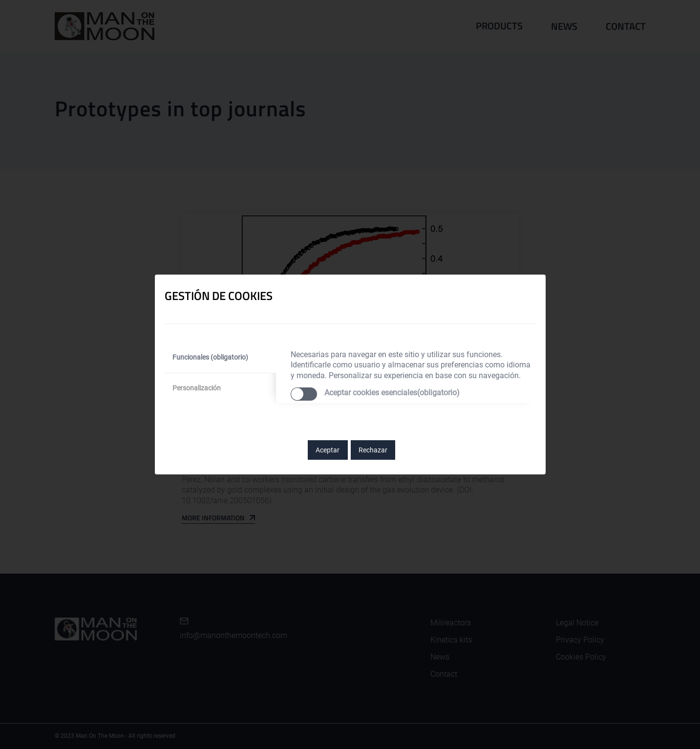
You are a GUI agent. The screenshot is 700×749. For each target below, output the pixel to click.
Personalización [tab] (197, 388)
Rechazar (373, 450)
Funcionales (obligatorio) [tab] (210, 357)
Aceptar (328, 450)
